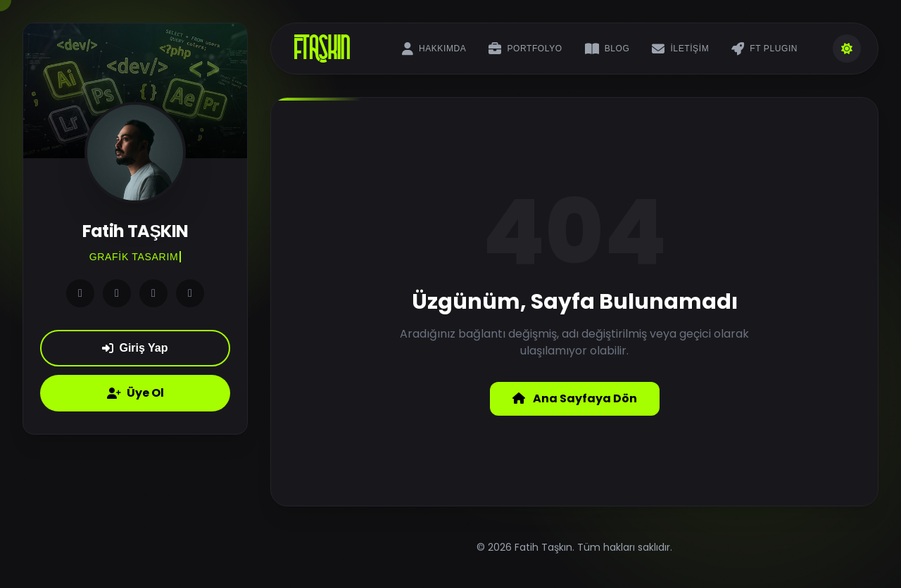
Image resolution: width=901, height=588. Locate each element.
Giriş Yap (135, 348)
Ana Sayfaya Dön (575, 398)
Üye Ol (136, 393)
